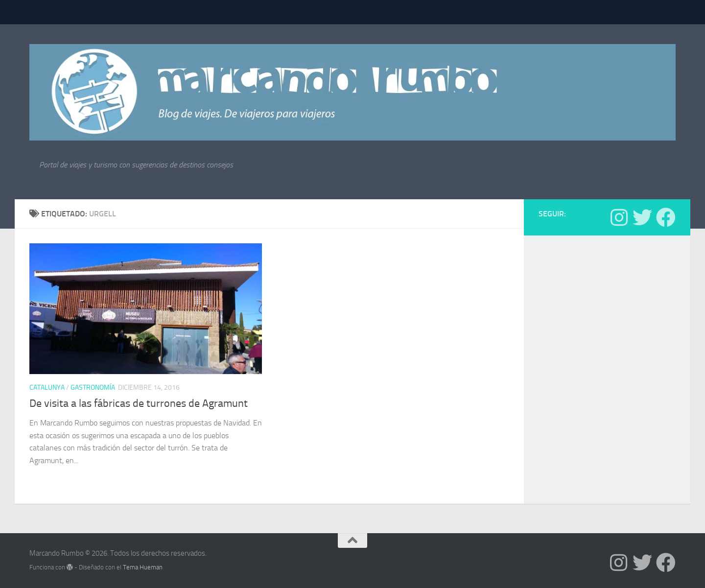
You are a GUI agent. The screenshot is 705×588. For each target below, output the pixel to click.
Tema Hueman (143, 567)
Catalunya (47, 388)
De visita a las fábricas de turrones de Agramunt (139, 403)
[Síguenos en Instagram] (619, 217)
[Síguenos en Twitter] (642, 217)
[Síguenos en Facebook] (666, 217)
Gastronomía (93, 388)
